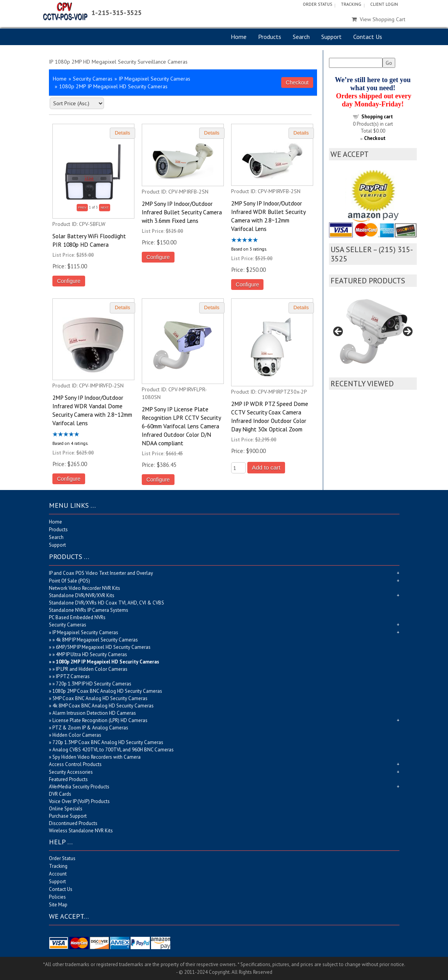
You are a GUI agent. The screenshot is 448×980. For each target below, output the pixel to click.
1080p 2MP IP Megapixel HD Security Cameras (107, 662)
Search (301, 37)
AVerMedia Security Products (79, 787)
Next (407, 332)
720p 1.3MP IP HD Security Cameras (94, 684)
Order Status (317, 4)
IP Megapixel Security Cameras (154, 79)
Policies (57, 897)
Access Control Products (75, 764)
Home (239, 37)
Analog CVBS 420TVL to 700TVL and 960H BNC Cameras (113, 750)
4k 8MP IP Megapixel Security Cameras (97, 640)
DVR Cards (60, 794)
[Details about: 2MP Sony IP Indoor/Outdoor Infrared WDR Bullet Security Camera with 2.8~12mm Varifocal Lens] (301, 133)
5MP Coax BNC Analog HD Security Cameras (100, 698)
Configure (69, 281)
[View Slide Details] (373, 334)
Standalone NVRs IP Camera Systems (89, 610)
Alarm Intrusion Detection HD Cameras (94, 713)
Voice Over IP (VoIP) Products (79, 801)
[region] (373, 334)
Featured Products (68, 779)
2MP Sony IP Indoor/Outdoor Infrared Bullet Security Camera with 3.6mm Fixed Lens (182, 212)
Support (331, 37)
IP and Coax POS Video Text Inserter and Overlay (101, 573)
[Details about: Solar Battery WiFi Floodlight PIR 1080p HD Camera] (122, 133)
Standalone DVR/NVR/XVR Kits (82, 595)
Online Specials (66, 809)
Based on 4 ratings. (70, 443)
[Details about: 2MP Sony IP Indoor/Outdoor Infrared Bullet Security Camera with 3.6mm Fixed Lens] (212, 133)
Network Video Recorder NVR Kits (85, 588)
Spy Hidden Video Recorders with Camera (96, 757)
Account (58, 874)
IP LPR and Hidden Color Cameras (92, 669)
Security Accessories (71, 772)
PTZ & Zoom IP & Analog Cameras (90, 728)
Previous (339, 332)
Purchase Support (68, 816)
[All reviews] (245, 241)
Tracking (351, 4)
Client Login (384, 4)
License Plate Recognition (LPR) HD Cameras (100, 720)
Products (270, 37)
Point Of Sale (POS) (70, 581)
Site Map (58, 905)
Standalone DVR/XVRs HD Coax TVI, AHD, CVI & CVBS (107, 603)
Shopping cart (377, 117)
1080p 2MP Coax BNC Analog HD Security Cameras (107, 691)
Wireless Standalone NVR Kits (81, 831)
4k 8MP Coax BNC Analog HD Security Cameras (103, 706)
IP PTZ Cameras (73, 676)
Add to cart (266, 467)
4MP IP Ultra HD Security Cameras (91, 654)
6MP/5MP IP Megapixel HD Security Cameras (103, 647)
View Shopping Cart (378, 19)
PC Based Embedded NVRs (77, 617)
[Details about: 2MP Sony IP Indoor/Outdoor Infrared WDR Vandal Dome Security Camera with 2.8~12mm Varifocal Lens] (122, 308)
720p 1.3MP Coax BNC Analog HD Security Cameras (108, 742)
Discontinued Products (73, 823)
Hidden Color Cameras (77, 735)
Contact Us (368, 37)
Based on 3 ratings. (249, 249)
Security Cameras (93, 79)
